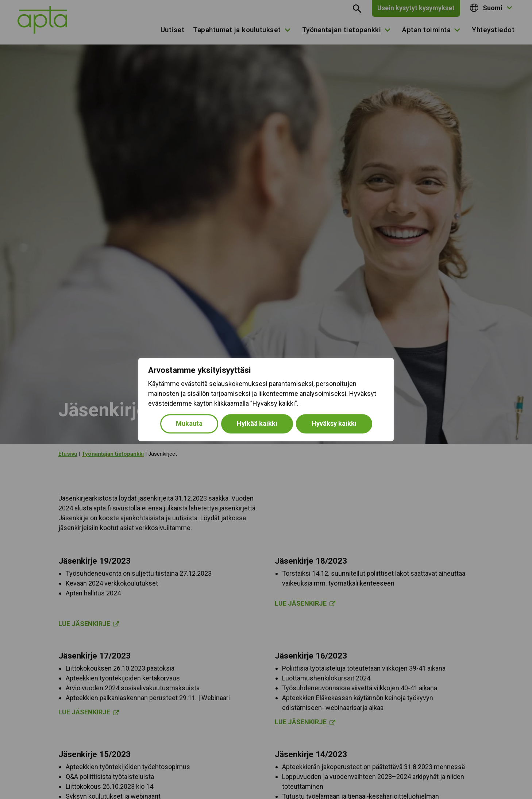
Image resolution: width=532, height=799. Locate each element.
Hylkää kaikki (257, 423)
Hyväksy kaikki (334, 423)
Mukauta (189, 423)
